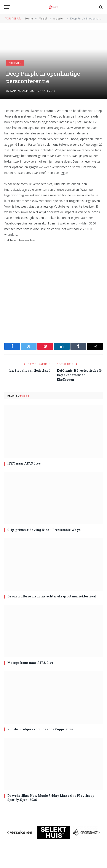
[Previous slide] (8, 833)
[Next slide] (99, 833)
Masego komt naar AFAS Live (30, 663)
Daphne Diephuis (22, 91)
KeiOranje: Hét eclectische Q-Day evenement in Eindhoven (80, 375)
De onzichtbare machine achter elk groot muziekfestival (52, 596)
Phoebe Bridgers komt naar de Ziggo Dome (40, 729)
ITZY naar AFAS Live (24, 463)
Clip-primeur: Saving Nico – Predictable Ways (44, 530)
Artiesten (15, 63)
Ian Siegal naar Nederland (29, 370)
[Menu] (7, 7)
